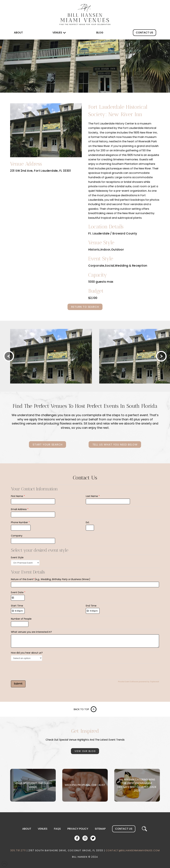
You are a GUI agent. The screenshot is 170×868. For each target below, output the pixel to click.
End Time (91, 606)
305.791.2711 (18, 850)
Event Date (18, 592)
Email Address (20, 509)
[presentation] (36, 671)
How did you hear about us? (27, 653)
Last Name (93, 496)
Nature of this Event (51, 579)
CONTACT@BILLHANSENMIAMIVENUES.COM (133, 850)
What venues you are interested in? (31, 632)
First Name (18, 496)
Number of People (21, 619)
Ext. (88, 522)
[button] (144, 829)
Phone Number (20, 522)
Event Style (17, 557)
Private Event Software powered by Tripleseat (139, 682)
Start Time (17, 606)
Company (17, 536)
